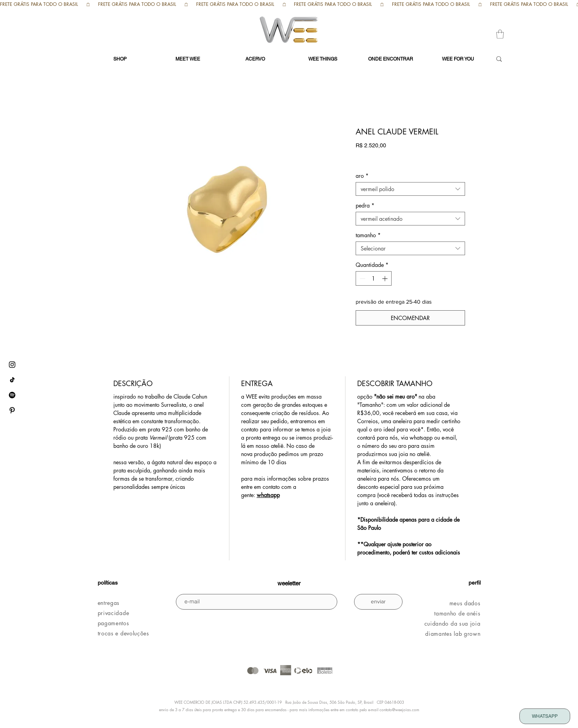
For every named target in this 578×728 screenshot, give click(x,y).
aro (362, 176)
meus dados (465, 603)
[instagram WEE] (12, 365)
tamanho (368, 235)
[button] (500, 34)
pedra (365, 205)
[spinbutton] (374, 278)
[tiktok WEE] (12, 380)
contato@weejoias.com (399, 709)
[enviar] (378, 602)
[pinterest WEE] (12, 410)
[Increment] (386, 278)
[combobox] (410, 189)
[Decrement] (362, 278)
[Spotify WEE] (12, 395)
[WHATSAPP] (545, 716)
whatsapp (268, 495)
